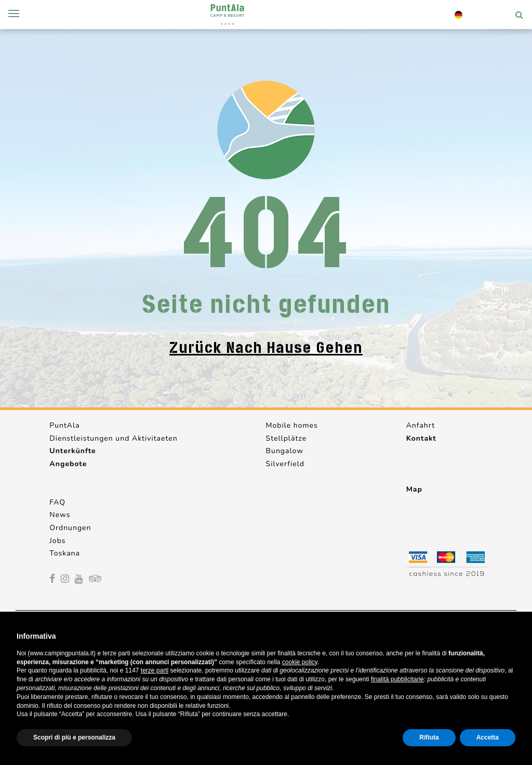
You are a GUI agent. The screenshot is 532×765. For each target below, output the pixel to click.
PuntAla (64, 425)
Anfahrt (421, 425)
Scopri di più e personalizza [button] (74, 737)
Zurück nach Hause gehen (266, 348)
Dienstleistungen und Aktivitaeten (113, 438)
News (60, 515)
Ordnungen (70, 528)
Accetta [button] (488, 737)
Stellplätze (287, 438)
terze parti (155, 670)
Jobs (57, 541)
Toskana (65, 553)
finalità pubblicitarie (397, 679)
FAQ (57, 502)
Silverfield (285, 464)
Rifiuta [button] (429, 737)
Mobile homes (292, 425)
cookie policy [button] (300, 662)
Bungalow (285, 451)
